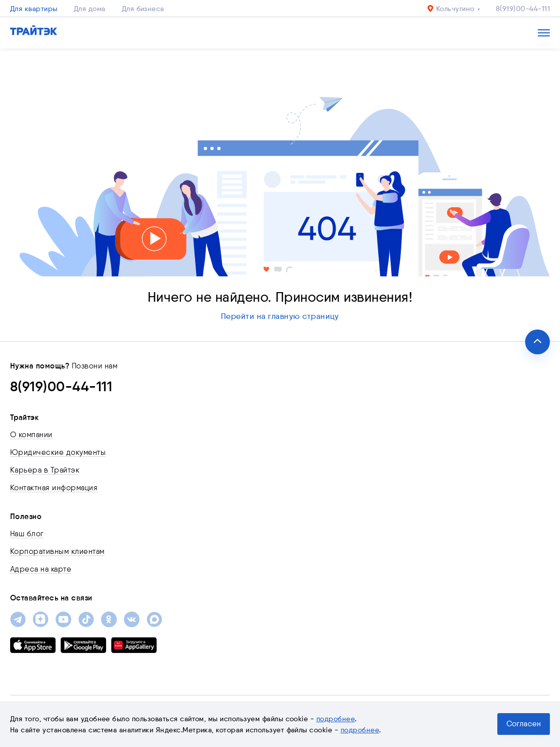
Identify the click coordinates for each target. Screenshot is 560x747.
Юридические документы (58, 452)
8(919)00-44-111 (523, 9)
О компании (31, 435)
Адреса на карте (41, 569)
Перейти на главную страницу (280, 316)
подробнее (336, 719)
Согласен (524, 724)
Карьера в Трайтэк (45, 470)
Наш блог (27, 534)
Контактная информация (54, 488)
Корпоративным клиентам (57, 551)
